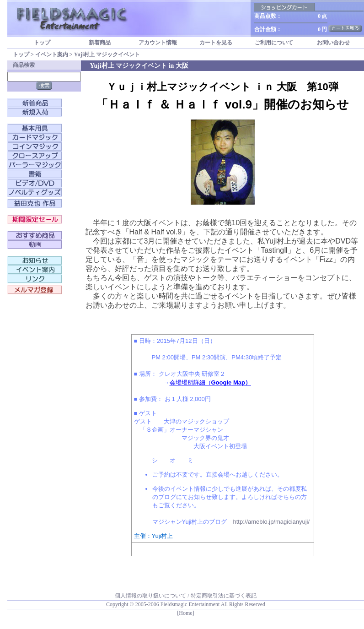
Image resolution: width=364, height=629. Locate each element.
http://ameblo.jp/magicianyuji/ (271, 522)
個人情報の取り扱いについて (150, 596)
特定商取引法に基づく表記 (224, 596)
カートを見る (216, 43)
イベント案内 (52, 54)
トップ (42, 43)
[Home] (185, 613)
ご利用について (274, 43)
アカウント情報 (158, 43)
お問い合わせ (333, 43)
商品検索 (24, 65)
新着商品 (100, 43)
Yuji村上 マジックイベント (107, 54)
